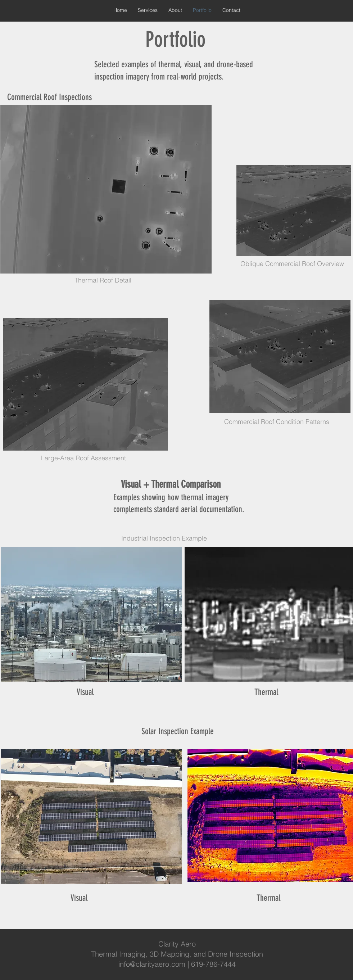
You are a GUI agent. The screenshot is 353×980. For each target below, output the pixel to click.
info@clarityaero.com (152, 964)
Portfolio (175, 39)
